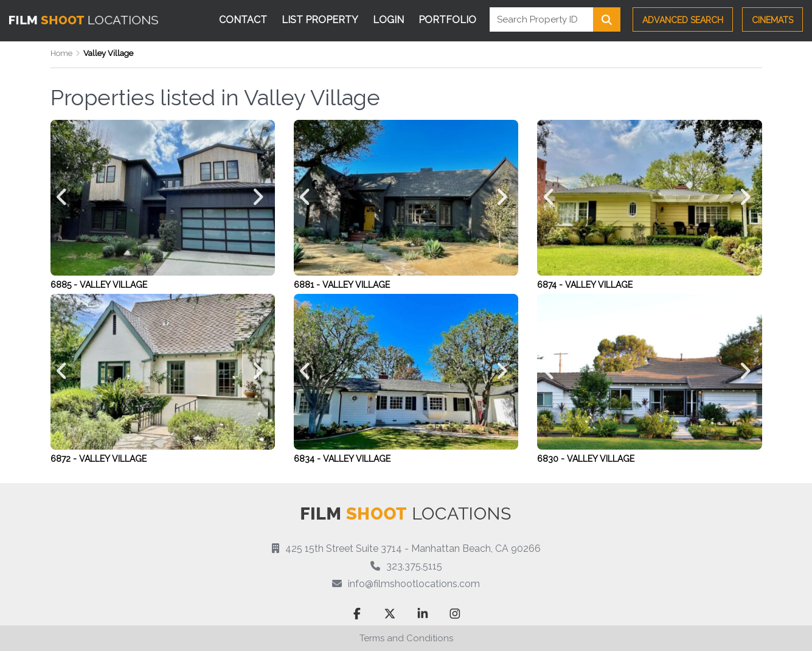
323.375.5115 (414, 566)
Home (61, 53)
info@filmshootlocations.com (414, 584)
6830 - (552, 459)
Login (388, 20)
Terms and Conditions (406, 638)
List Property (320, 20)
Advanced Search (683, 20)
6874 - (551, 285)
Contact (243, 20)
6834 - (308, 459)
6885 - (65, 285)
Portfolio (447, 20)
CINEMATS (772, 20)
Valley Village (113, 285)
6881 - (308, 285)
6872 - (65, 459)
